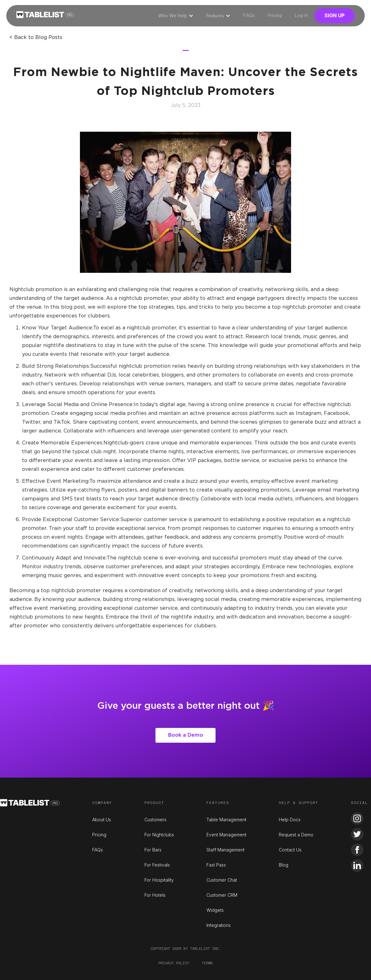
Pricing (275, 16)
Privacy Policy (174, 963)
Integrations (219, 925)
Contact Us (290, 850)
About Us (102, 820)
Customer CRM (222, 895)
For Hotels (155, 895)
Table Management (226, 820)
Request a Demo (296, 835)
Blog (284, 865)
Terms (207, 963)
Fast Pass (216, 865)
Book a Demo (185, 735)
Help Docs (290, 820)
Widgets (215, 910)
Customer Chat (222, 880)
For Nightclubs (159, 835)
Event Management (226, 835)
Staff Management (225, 850)
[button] (176, 16)
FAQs (249, 16)
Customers (155, 820)
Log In (301, 16)
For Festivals (157, 865)
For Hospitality (159, 880)
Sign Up (334, 15)
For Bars (153, 850)
